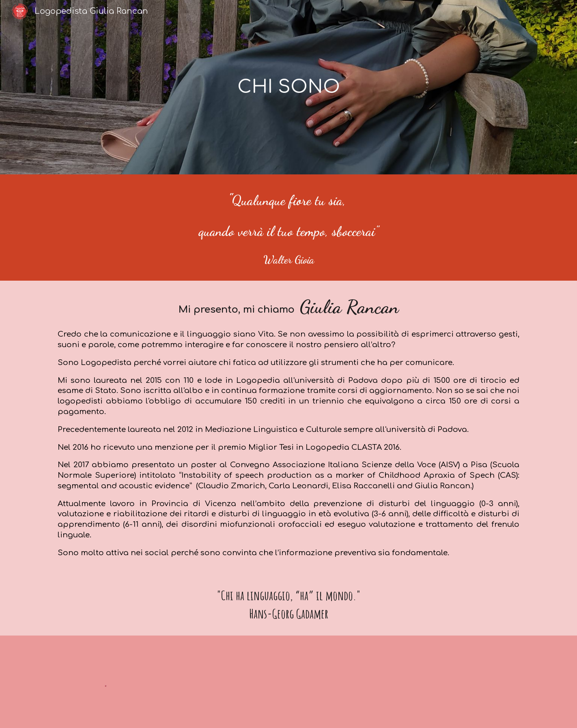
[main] (288, 87)
